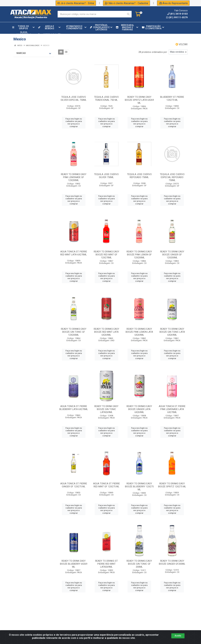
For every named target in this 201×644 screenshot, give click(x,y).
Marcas (34, 53)
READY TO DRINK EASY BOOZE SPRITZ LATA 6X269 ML (139, 100)
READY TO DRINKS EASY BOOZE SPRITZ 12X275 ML (172, 485)
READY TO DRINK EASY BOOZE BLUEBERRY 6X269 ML (74, 564)
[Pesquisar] (128, 14)
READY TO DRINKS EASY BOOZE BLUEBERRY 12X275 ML (139, 487)
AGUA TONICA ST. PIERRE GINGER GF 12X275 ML (74, 485)
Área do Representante (174, 3)
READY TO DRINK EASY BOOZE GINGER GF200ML (172, 562)
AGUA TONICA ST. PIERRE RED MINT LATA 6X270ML (74, 253)
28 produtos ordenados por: (153, 52)
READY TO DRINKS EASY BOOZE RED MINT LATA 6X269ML (106, 332)
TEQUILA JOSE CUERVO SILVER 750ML (106, 176)
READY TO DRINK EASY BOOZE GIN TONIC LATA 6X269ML (172, 332)
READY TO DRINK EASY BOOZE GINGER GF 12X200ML (172, 255)
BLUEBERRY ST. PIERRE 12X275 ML (172, 98)
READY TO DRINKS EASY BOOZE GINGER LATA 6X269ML (139, 409)
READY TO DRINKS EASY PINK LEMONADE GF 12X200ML (74, 177)
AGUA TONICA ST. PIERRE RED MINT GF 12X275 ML (106, 485)
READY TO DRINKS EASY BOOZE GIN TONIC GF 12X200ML (74, 332)
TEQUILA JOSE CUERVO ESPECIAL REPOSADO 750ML (172, 177)
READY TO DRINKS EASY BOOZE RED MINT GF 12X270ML (106, 255)
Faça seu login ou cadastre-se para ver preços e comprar (74, 123)
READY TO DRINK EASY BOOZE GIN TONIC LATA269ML (106, 409)
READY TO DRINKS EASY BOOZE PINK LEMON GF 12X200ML (139, 255)
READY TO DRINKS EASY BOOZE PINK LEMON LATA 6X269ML (139, 332)
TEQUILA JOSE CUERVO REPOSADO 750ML (139, 176)
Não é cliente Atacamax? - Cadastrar (126, 3)
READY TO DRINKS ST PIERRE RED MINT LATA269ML (106, 564)
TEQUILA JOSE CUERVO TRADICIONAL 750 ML (106, 98)
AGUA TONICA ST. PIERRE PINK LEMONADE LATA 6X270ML (172, 409)
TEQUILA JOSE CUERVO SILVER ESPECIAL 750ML (74, 98)
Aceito (178, 636)
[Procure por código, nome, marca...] (91, 14)
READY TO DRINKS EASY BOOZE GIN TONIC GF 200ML (139, 564)
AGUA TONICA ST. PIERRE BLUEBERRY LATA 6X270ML (74, 408)
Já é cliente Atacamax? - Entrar (76, 3)
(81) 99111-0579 (177, 17)
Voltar (182, 44)
